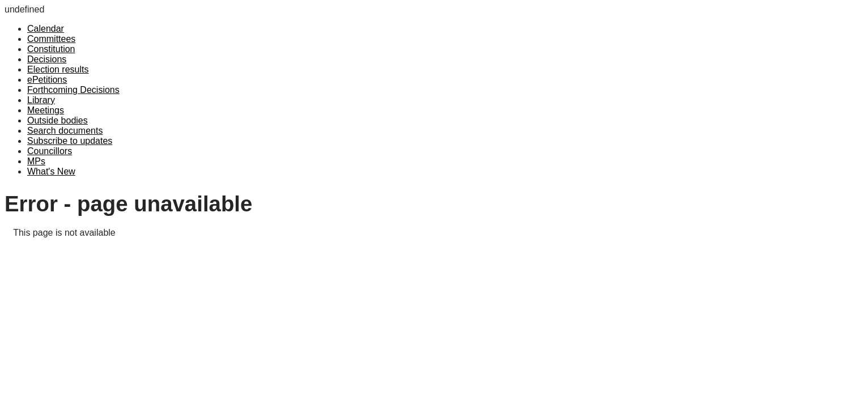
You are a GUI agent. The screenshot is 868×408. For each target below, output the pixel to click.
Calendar (46, 29)
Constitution (51, 49)
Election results (58, 69)
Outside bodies (58, 120)
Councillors (50, 151)
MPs (36, 161)
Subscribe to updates (70, 141)
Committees (51, 39)
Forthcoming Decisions (73, 90)
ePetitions (47, 80)
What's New (51, 171)
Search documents (65, 131)
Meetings (46, 110)
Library (41, 100)
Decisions (47, 59)
